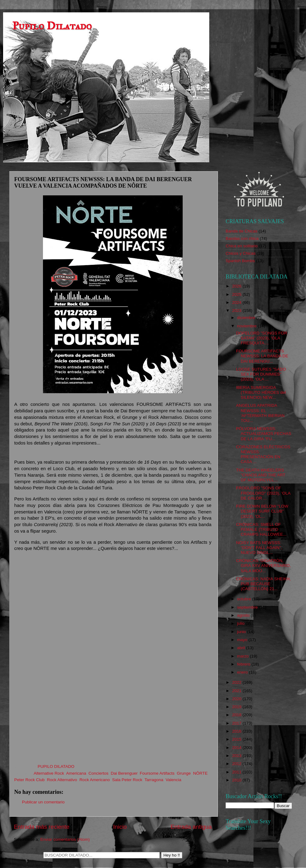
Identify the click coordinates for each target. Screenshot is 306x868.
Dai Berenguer (124, 773)
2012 (237, 764)
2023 (237, 311)
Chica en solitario (242, 246)
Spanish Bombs (240, 261)
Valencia (174, 780)
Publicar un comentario (43, 802)
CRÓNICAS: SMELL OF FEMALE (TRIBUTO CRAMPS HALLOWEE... (261, 529)
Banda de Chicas (242, 231)
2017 (237, 723)
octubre (245, 599)
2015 (237, 739)
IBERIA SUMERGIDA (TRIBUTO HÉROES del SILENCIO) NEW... (261, 392)
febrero (244, 664)
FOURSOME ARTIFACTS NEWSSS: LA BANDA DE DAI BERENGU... (262, 356)
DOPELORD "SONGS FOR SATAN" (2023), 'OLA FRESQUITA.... (262, 338)
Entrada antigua (191, 827)
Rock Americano (95, 780)
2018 (237, 715)
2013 (237, 756)
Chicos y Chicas (241, 253)
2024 (237, 302)
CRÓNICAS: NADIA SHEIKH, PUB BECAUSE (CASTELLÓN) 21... (263, 584)
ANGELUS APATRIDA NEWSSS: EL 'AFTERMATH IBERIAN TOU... (260, 413)
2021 (237, 691)
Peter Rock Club (29, 780)
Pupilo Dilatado (52, 26)
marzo (243, 656)
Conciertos (98, 773)
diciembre (247, 318)
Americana (76, 773)
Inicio (120, 827)
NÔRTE (200, 773)
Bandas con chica (242, 238)
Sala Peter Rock (127, 780)
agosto (244, 615)
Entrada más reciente (42, 827)
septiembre (248, 607)
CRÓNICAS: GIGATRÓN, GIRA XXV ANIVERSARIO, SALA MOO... (263, 566)
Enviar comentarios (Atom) (65, 839)
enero (243, 672)
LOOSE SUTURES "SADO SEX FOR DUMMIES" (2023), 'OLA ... (261, 374)
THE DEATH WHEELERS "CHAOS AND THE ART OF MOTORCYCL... (261, 475)
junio (242, 632)
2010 (237, 780)
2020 (237, 699)
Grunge (184, 773)
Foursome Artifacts (157, 773)
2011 (237, 772)
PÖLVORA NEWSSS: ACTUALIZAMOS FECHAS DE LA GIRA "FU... (264, 434)
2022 (237, 682)
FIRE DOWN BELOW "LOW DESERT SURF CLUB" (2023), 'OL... (262, 511)
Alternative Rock (49, 773)
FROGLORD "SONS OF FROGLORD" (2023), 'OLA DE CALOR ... (263, 493)
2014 (237, 748)
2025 (237, 294)
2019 (237, 707)
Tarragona (154, 780)
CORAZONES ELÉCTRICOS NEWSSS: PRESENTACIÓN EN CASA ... (263, 454)
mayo (243, 640)
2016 (237, 731)
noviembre (247, 326)
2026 (237, 286)
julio (241, 623)
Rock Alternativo (62, 780)
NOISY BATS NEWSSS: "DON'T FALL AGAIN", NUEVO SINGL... (259, 548)
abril (242, 648)
